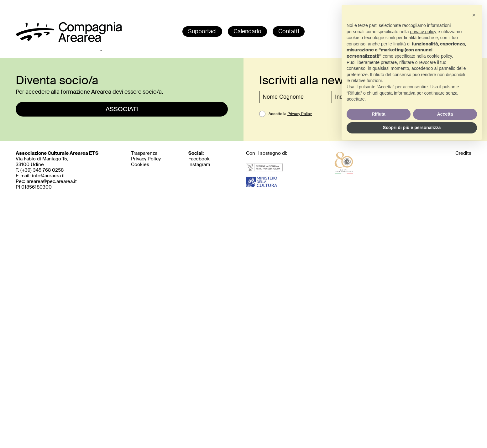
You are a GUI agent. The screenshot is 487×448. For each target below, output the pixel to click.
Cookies (140, 164)
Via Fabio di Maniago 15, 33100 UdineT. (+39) (57, 162)
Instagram (199, 164)
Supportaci (202, 31)
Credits (463, 153)
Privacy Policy (300, 114)
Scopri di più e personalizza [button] (412, 128)
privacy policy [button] (423, 32)
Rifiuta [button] (379, 114)
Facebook (199, 159)
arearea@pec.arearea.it (52, 181)
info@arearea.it (48, 176)
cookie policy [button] (440, 56)
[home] (69, 40)
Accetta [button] (445, 114)
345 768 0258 (48, 170)
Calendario (247, 31)
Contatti (289, 31)
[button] (474, 15)
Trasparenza (144, 153)
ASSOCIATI (122, 109)
